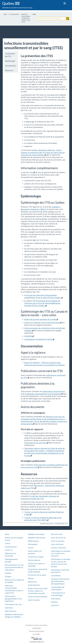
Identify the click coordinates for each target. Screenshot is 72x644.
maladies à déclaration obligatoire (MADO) (41, 208)
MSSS (5, 14)
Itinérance (9, 608)
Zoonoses (55, 605)
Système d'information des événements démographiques (60, 581)
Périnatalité (33, 544)
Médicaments (33, 541)
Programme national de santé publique (38, 570)
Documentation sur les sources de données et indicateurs (14, 567)
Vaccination (56, 599)
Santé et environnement (38, 597)
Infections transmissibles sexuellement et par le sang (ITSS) (26, 18)
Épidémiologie (10, 61)
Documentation (11, 66)
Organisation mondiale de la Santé (39, 339)
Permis (31, 548)
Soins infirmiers (57, 544)
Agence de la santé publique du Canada (41, 319)
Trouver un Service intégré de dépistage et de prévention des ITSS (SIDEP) (43, 519)
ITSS (32, 172)
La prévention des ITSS (10, 55)
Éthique (8, 577)
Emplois (8, 573)
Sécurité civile (57, 534)
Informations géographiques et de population (13, 599)
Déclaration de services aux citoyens (36, 625)
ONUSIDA (29, 336)
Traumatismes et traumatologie (58, 594)
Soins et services (58, 541)
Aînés (7, 534)
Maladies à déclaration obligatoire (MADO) (14, 616)
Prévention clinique (36, 557)
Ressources (9, 70)
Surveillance (56, 576)
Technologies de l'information (58, 588)
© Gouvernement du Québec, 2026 (36, 642)
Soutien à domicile (58, 548)
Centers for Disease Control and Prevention (43, 323)
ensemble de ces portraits (37, 443)
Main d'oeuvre (11, 611)
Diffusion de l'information (36, 631)
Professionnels (14, 14)
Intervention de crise (13, 604)
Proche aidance (34, 560)
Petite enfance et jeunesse (35, 552)
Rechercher (68, 19)
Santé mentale (34, 600)
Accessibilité (36, 634)
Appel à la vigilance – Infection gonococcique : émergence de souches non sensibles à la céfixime (44, 364)
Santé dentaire (34, 585)
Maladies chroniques (36, 534)
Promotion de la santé (37, 575)
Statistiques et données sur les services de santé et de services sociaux (61, 563)
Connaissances (11, 547)
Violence (54, 602)
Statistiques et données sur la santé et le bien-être (61, 553)
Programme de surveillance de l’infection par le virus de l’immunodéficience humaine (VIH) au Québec (42, 303)
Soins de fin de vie (58, 538)
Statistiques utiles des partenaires (60, 571)
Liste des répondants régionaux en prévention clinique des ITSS (40, 497)
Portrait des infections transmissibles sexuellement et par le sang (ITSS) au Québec (43, 296)
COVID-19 (9, 550)
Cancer (8, 543)
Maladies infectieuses (37, 538)
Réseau (31, 578)
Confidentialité (37, 628)
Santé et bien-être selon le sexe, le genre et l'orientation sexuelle (38, 591)
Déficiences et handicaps (10, 555)
